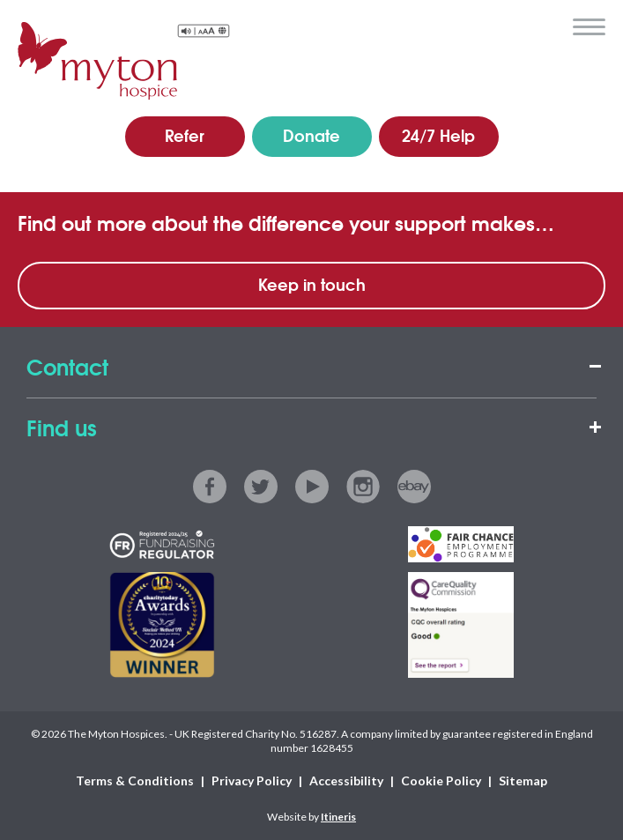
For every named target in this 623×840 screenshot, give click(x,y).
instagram (363, 487)
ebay (414, 487)
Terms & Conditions (135, 781)
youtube (312, 487)
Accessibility (346, 781)
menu (589, 27)
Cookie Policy (441, 781)
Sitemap (523, 781)
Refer (185, 135)
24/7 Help (438, 135)
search (548, 26)
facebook (210, 487)
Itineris (338, 817)
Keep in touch (312, 284)
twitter (261, 487)
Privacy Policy (252, 781)
